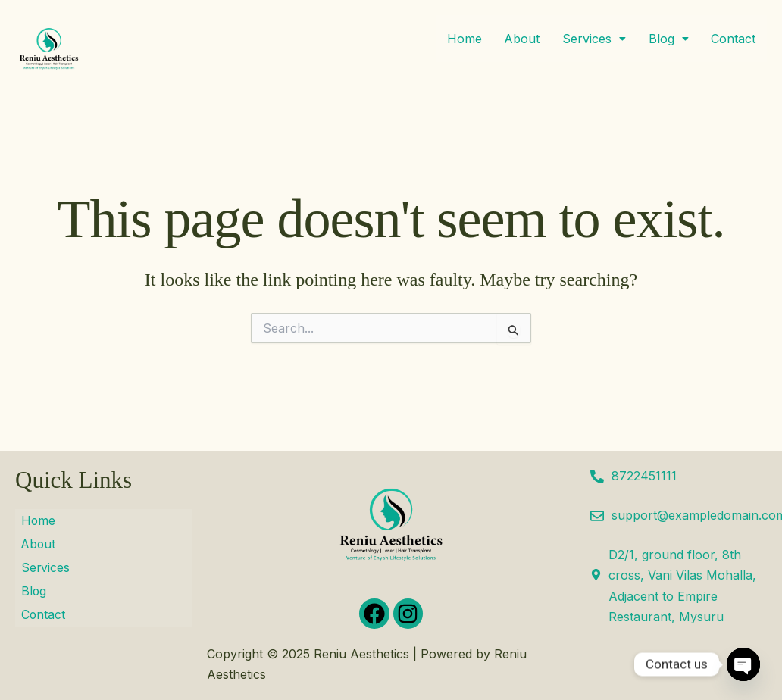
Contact (733, 39)
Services (593, 39)
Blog (668, 39)
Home (463, 39)
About (521, 39)
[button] (593, 39)
